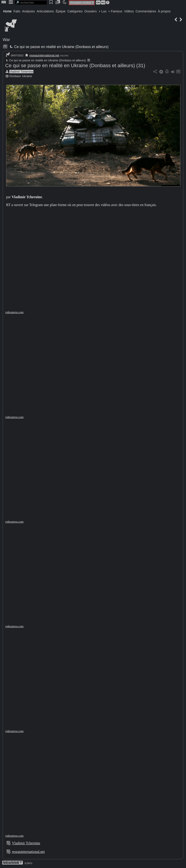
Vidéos (129, 11)
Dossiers (91, 11)
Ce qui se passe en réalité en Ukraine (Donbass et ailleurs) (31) (75, 65)
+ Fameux (115, 11)
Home (7, 11)
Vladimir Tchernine (21, 72)
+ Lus (103, 11)
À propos (164, 11)
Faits (17, 11)
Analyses (29, 11)
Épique (61, 11)
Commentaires (146, 11)
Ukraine (27, 76)
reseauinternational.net (44, 55)
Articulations (45, 11)
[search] (31, 3)
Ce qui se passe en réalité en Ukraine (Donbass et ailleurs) (58, 47)
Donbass (15, 76)
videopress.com (14, 312)
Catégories (75, 11)
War (6, 40)
